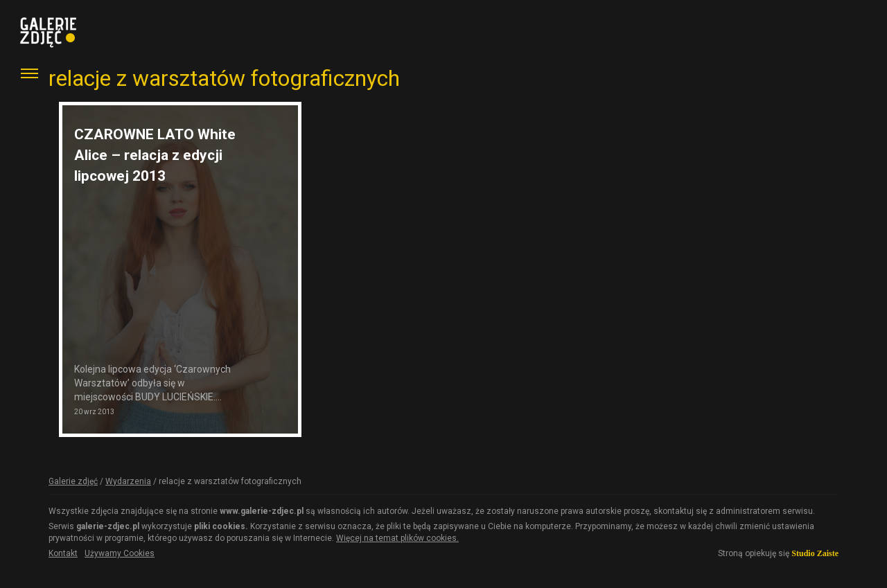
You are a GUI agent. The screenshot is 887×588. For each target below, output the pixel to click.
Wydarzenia (128, 481)
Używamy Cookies (120, 553)
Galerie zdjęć (73, 481)
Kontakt (63, 553)
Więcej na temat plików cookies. (397, 538)
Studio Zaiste (815, 553)
